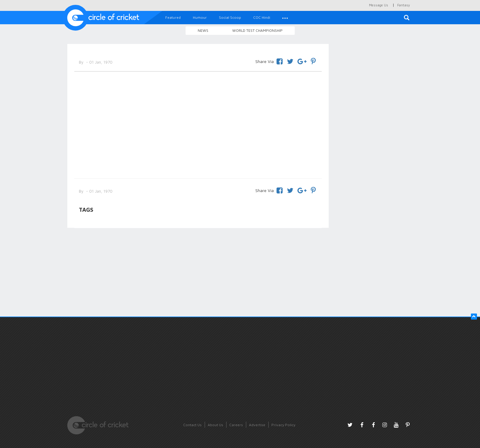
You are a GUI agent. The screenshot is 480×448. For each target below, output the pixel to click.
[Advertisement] (198, 124)
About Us (215, 425)
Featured (173, 17)
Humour (200, 17)
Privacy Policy (283, 425)
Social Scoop (230, 17)
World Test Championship (257, 30)
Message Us (379, 5)
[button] (285, 18)
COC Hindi (262, 17)
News (203, 30)
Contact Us (192, 425)
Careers (236, 425)
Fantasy (404, 5)
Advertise (257, 425)
